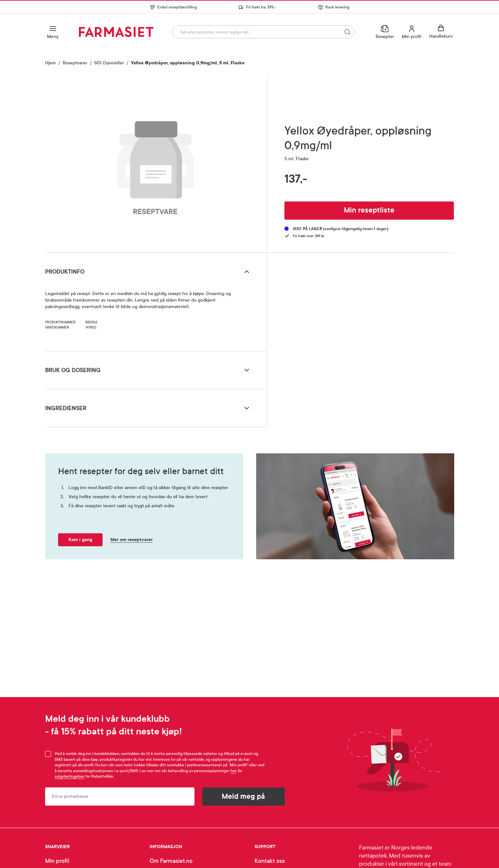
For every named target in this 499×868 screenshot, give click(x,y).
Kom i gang (80, 540)
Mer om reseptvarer (131, 540)
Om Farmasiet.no (171, 861)
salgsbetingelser (69, 776)
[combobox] (263, 32)
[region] (156, 162)
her (233, 771)
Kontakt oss (270, 861)
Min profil (57, 861)
